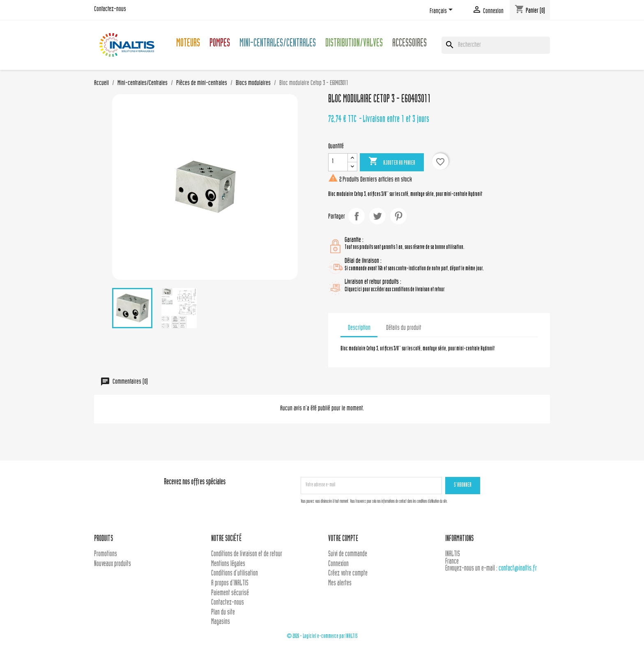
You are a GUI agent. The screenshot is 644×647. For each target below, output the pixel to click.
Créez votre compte (348, 574)
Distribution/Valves (354, 44)
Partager (356, 216)
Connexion (338, 564)
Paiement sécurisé (230, 593)
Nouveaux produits (113, 564)
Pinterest (398, 216)
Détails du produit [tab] (404, 328)
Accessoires (409, 44)
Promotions (106, 554)
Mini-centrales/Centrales (278, 44)
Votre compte (343, 539)
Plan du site (223, 613)
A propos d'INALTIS (230, 584)
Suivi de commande (348, 554)
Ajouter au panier (392, 162)
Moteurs (188, 44)
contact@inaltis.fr (518, 569)
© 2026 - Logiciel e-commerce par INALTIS (322, 637)
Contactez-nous (110, 9)
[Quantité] (338, 162)
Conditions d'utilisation (235, 574)
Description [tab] (359, 328)
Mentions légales (228, 564)
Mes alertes (340, 584)
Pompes (220, 44)
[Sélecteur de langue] (443, 11)
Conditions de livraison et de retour (247, 554)
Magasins (221, 622)
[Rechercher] (496, 45)
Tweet (377, 216)
